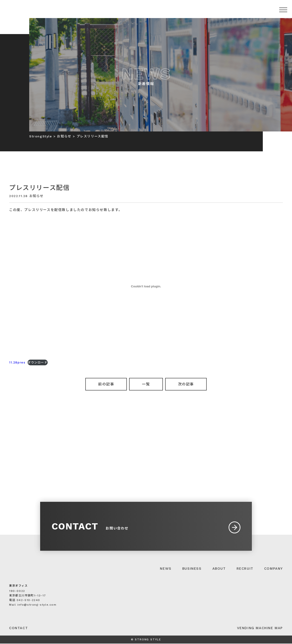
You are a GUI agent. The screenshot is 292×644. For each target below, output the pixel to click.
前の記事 (106, 384)
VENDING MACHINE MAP (260, 628)
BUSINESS (192, 569)
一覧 (146, 384)
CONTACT (18, 628)
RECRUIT (245, 569)
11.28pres (17, 362)
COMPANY (274, 569)
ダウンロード (38, 362)
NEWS (166, 569)
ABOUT (219, 569)
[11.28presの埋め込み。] (146, 286)
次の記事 (186, 384)
